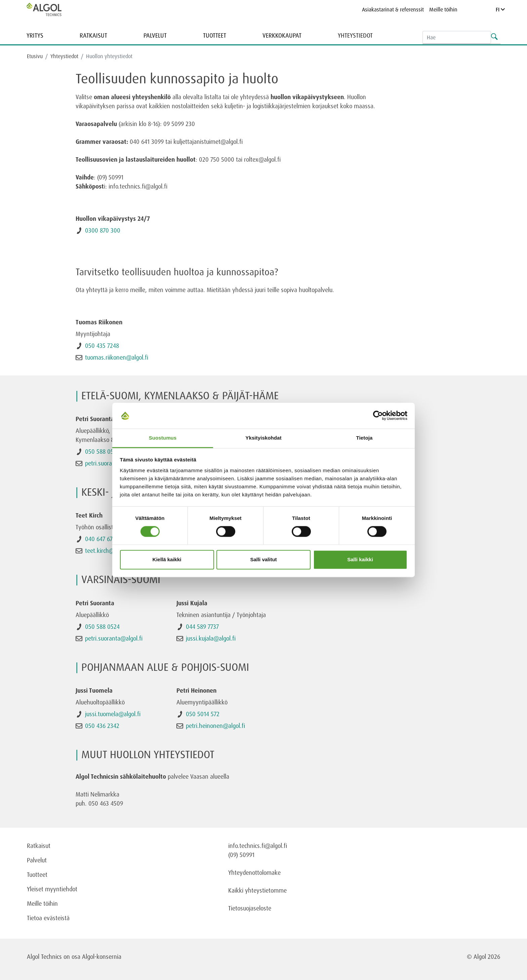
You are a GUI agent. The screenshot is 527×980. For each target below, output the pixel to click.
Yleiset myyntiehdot (52, 889)
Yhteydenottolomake (254, 872)
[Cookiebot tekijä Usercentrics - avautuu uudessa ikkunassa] (378, 416)
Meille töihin (443, 9)
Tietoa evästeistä (48, 918)
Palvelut (155, 35)
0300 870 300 (103, 230)
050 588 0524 (102, 451)
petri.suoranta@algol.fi (114, 638)
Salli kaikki (360, 559)
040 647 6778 (102, 539)
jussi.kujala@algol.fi (211, 638)
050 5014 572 (203, 714)
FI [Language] (500, 9)
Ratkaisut (93, 35)
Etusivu (35, 56)
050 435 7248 (102, 345)
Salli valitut (263, 559)
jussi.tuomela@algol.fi (113, 714)
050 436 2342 (102, 726)
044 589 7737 (202, 626)
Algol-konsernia (102, 956)
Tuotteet (215, 35)
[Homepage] (51, 9)
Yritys (35, 35)
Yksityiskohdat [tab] (263, 438)
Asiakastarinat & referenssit (393, 9)
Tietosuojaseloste (250, 908)
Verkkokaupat (282, 35)
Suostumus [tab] (163, 438)
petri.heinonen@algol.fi (215, 726)
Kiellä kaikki (167, 559)
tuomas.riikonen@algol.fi (117, 357)
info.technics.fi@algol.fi (258, 846)
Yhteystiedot (355, 35)
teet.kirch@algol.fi (108, 550)
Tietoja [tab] (364, 438)
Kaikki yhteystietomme (257, 890)
